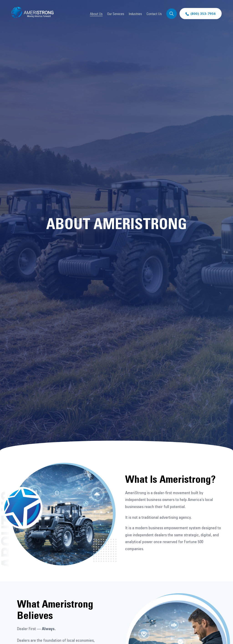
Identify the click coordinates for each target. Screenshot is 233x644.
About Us (96, 14)
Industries (135, 14)
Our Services (116, 14)
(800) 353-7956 (203, 13)
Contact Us (154, 14)
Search (172, 14)
